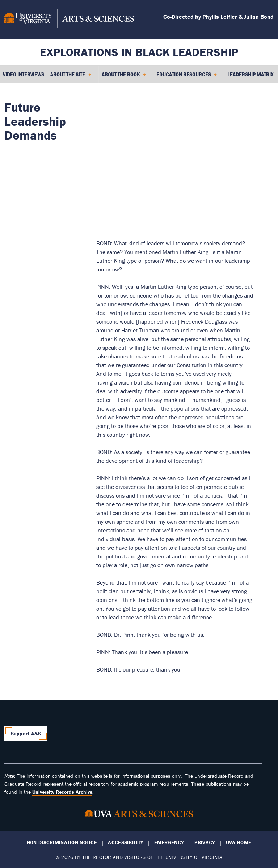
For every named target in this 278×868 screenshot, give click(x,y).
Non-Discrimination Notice (62, 842)
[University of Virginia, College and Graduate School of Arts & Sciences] (69, 20)
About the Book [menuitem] (124, 77)
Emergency (169, 842)
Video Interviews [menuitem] (24, 74)
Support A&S (26, 734)
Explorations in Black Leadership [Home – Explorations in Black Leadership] (139, 52)
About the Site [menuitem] (71, 77)
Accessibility (125, 842)
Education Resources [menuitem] (187, 77)
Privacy (205, 842)
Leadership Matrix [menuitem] (250, 74)
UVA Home (239, 842)
